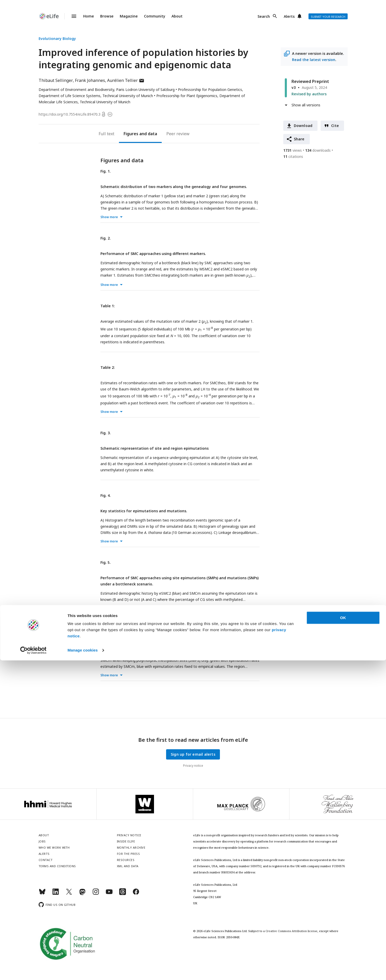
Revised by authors (309, 94)
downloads (318, 150)
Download (303, 126)
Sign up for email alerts (193, 754)
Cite (335, 126)
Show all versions (306, 105)
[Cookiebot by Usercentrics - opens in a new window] (33, 970)
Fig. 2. (106, 238)
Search (264, 16)
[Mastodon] (82, 894)
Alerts (289, 16)
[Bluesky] (42, 894)
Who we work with (54, 847)
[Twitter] (69, 894)
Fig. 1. (106, 171)
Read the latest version (314, 60)
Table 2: (108, 367)
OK (343, 937)
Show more (109, 217)
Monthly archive (131, 847)
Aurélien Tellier (126, 80)
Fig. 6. (106, 629)
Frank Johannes (90, 80)
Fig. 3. (106, 433)
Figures (131, 134)
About (177, 16)
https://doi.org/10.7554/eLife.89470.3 (70, 114)
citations (293, 156)
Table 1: (108, 306)
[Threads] (123, 894)
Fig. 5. (106, 562)
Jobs (42, 841)
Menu (71, 16)
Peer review (178, 134)
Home (89, 16)
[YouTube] (109, 894)
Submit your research (328, 17)
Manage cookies (83, 970)
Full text (106, 134)
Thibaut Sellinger (56, 80)
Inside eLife (126, 841)
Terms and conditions (57, 866)
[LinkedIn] (56, 894)
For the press (128, 854)
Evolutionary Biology (57, 39)
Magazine (129, 16)
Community (155, 16)
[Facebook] (136, 894)
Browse (107, 16)
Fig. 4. (106, 495)
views (293, 150)
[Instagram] (96, 894)
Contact (46, 860)
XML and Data (128, 866)
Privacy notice (193, 766)
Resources (126, 860)
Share (299, 139)
